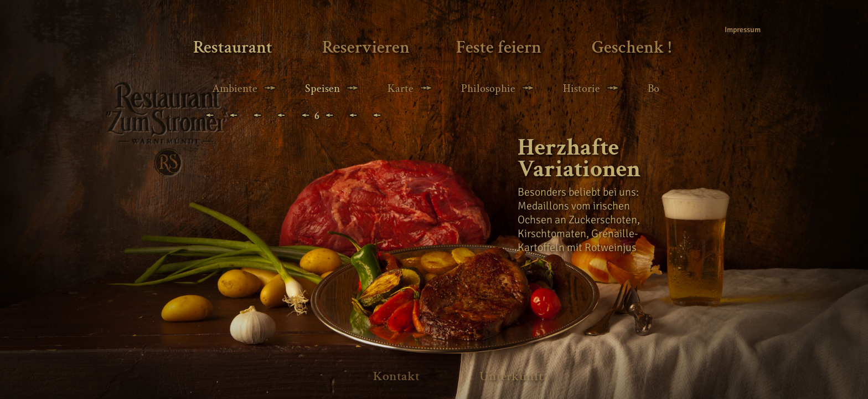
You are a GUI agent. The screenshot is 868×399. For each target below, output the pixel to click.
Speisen (322, 89)
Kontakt (396, 376)
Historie (582, 89)
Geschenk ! (632, 47)
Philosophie (488, 89)
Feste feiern (499, 47)
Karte (401, 89)
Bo (653, 89)
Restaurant (233, 47)
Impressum (740, 30)
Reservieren (366, 47)
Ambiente (235, 89)
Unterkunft (511, 376)
